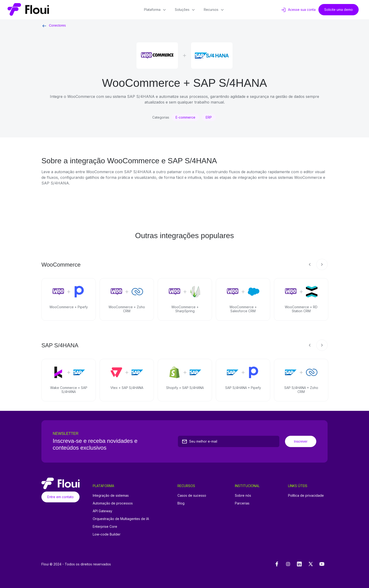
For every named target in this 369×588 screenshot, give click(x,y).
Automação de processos (113, 503)
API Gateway (102, 511)
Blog (181, 503)
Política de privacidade (306, 495)
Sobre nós (243, 495)
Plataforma (156, 10)
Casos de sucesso (192, 495)
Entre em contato (60, 497)
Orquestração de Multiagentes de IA (121, 519)
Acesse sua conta (298, 10)
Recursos (214, 10)
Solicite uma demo (339, 10)
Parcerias (242, 503)
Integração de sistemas (111, 495)
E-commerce (185, 117)
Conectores (54, 25)
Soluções (186, 10)
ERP (209, 117)
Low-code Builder (107, 534)
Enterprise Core (105, 526)
